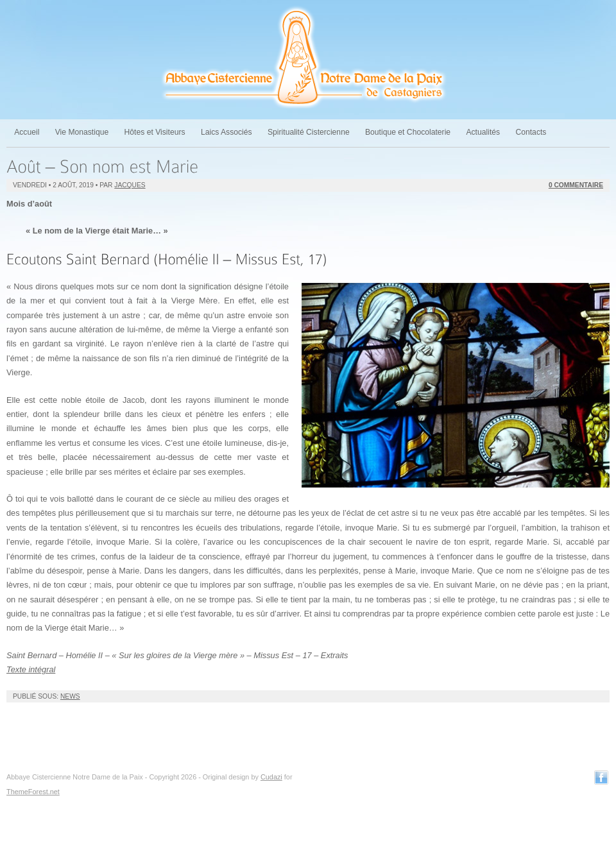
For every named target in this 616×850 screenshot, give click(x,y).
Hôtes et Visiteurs (155, 132)
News (70, 696)
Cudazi (271, 777)
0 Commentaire (576, 185)
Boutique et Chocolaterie (408, 132)
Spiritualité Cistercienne (309, 132)
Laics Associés (227, 132)
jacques (130, 185)
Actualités (483, 132)
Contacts (531, 132)
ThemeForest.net (33, 792)
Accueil (27, 132)
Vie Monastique (82, 132)
